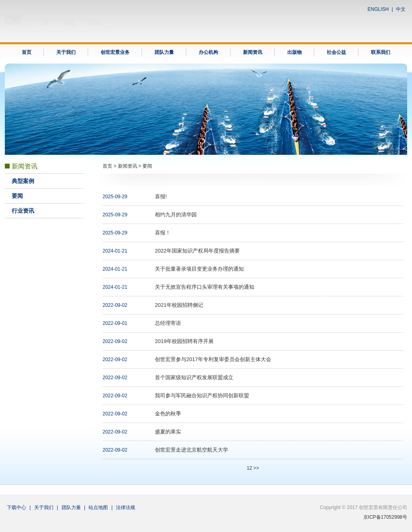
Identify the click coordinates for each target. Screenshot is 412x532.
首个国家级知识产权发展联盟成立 (194, 377)
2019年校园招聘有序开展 (184, 341)
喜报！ (163, 233)
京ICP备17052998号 (385, 517)
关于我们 (66, 52)
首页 (27, 52)
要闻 (17, 196)
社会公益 (336, 52)
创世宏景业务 (115, 52)
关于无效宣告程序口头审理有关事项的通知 (205, 287)
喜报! (161, 196)
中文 (401, 9)
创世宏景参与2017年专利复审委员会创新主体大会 (213, 359)
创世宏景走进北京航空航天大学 (192, 450)
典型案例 (23, 181)
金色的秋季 (168, 414)
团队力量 (164, 52)
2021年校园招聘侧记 (179, 305)
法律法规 (126, 507)
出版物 (295, 52)
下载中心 (16, 507)
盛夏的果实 (168, 432)
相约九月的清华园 (176, 215)
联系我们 (381, 52)
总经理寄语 (168, 323)
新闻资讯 (253, 52)
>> (256, 468)
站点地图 (98, 507)
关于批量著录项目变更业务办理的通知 (199, 269)
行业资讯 (23, 211)
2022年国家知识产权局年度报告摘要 (197, 251)
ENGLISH (378, 9)
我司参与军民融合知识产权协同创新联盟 (202, 395)
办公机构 (208, 52)
